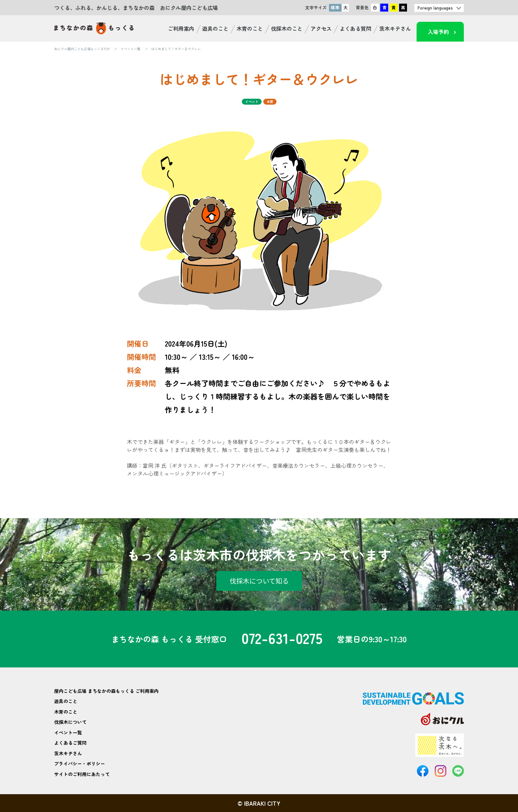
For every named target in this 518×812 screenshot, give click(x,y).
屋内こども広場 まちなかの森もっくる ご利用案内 (106, 691)
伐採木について (70, 722)
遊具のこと (215, 28)
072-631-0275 (282, 639)
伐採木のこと (287, 28)
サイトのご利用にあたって (82, 774)
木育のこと (250, 28)
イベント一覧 (130, 49)
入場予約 (438, 32)
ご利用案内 (181, 28)
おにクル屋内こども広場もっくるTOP (82, 49)
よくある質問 (355, 28)
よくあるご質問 (70, 743)
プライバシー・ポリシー (80, 763)
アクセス (321, 28)
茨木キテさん (395, 28)
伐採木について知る (259, 581)
